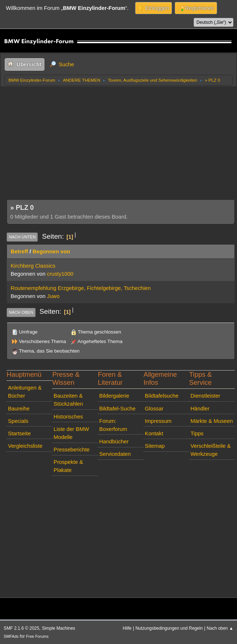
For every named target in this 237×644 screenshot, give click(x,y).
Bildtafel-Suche (117, 409)
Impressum (158, 421)
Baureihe (19, 409)
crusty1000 (60, 274)
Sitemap (155, 446)
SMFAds (11, 636)
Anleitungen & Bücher (25, 392)
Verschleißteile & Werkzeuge (211, 450)
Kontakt (154, 433)
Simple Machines (59, 628)
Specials (18, 421)
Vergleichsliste (25, 446)
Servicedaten (115, 454)
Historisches (68, 417)
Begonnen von (51, 252)
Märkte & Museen (212, 421)
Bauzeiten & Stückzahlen (68, 400)
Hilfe (127, 628)
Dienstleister (205, 396)
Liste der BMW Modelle (71, 433)
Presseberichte (72, 450)
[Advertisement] (121, 141)
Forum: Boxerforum (113, 425)
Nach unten (22, 237)
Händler (200, 409)
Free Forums (37, 636)
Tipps (197, 433)
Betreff (19, 252)
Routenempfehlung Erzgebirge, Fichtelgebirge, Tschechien (81, 288)
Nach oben (21, 312)
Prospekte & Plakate (68, 466)
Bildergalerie (114, 396)
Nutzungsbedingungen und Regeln (169, 628)
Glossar (154, 409)
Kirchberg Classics (33, 266)
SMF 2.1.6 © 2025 (21, 628)
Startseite (19, 433)
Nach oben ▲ (220, 628)
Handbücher (114, 442)
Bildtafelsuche (162, 396)
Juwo (53, 296)
